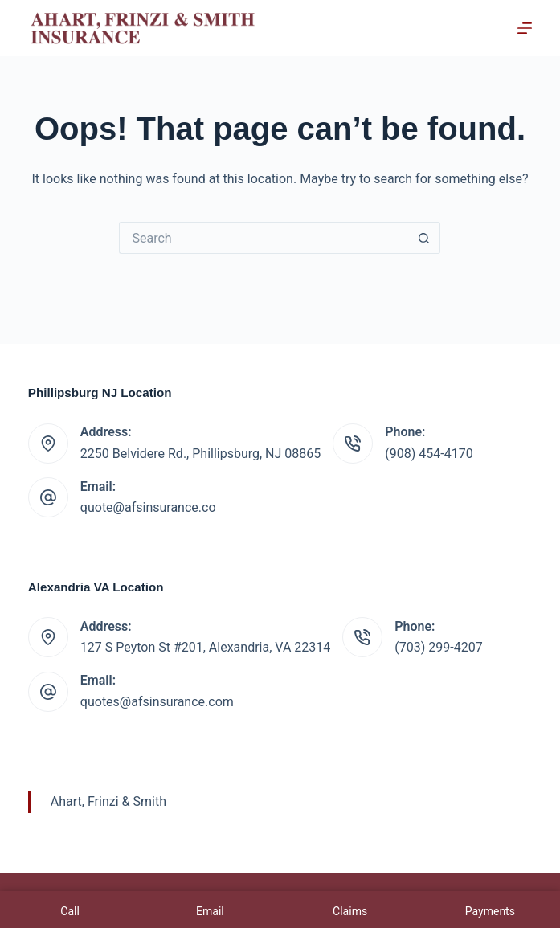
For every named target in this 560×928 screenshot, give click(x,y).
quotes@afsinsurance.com (157, 702)
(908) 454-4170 (429, 454)
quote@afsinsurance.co (148, 507)
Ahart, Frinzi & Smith (108, 801)
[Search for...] (264, 238)
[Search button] (424, 238)
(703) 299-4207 (438, 647)
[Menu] (525, 28)
